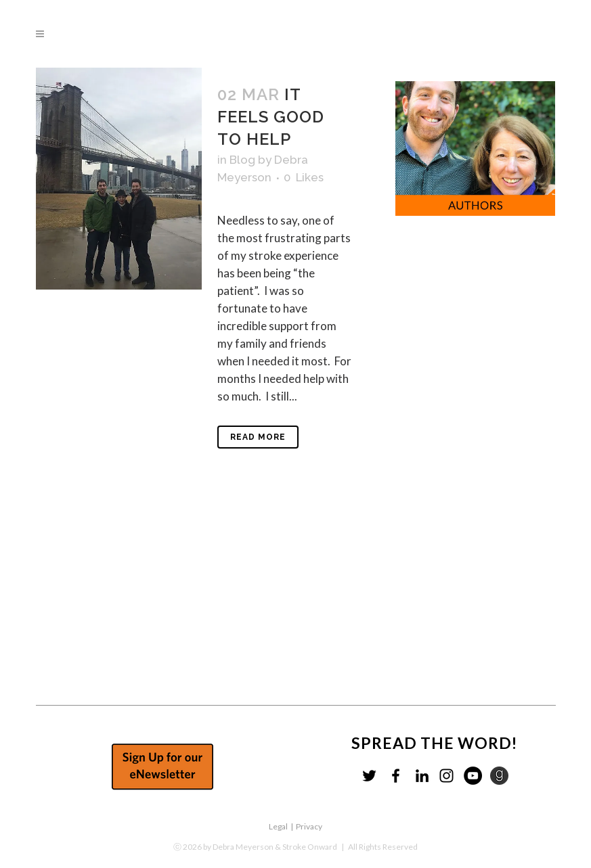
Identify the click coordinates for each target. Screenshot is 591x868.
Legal (278, 826)
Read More (258, 437)
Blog (242, 160)
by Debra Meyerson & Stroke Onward (270, 847)
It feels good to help (271, 117)
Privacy (309, 826)
